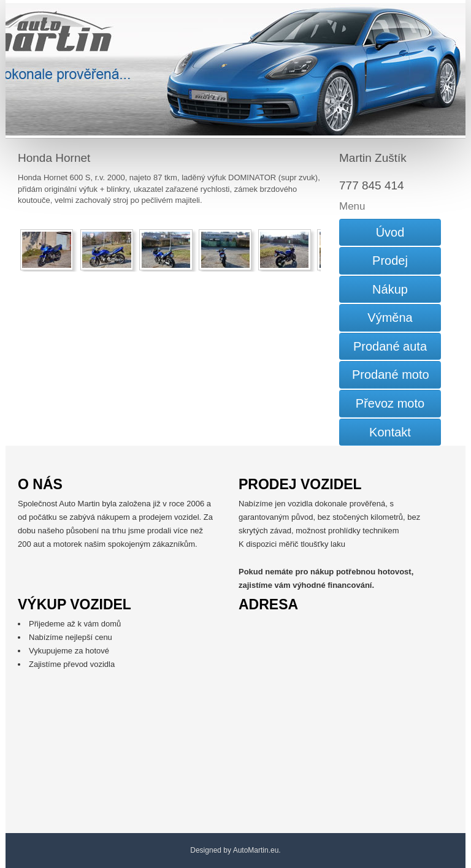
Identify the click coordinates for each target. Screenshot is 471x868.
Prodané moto (391, 375)
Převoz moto (390, 403)
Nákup (390, 289)
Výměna (390, 318)
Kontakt (390, 432)
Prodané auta (390, 346)
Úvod (390, 232)
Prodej (390, 261)
